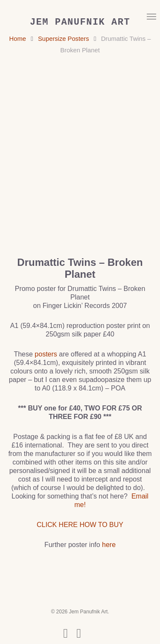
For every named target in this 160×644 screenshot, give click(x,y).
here (109, 545)
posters (46, 354)
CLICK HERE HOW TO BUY (80, 525)
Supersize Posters (63, 39)
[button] (151, 16)
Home (18, 39)
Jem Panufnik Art (80, 23)
